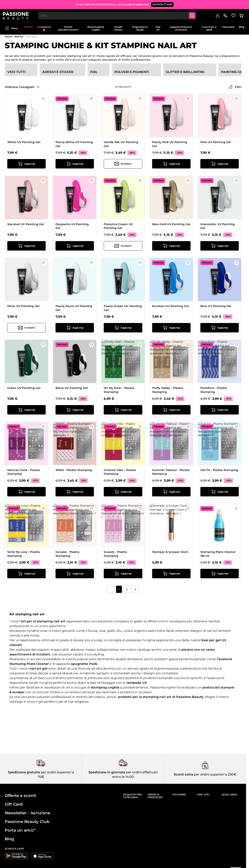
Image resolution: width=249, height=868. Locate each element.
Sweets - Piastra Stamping (115, 554)
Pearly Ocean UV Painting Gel (123, 308)
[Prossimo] (135, 589)
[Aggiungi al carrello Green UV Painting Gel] (26, 410)
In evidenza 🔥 (44, 28)
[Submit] (195, 15)
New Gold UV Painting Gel (171, 224)
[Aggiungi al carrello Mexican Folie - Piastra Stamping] (26, 492)
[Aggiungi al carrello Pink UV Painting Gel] (220, 164)
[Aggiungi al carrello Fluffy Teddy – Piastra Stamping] (171, 410)
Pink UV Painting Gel (216, 142)
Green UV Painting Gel (24, 388)
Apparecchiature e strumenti (181, 28)
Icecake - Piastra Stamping (67, 554)
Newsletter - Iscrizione (27, 813)
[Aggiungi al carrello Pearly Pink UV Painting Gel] (171, 164)
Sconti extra (183, 774)
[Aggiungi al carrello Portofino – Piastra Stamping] (220, 410)
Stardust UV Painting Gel (26, 224)
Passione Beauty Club (27, 822)
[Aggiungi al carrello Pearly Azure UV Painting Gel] (75, 328)
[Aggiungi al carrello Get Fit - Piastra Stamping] (220, 492)
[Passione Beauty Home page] (18, 15)
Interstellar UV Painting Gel (218, 226)
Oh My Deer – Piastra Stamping (119, 390)
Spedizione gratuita (24, 772)
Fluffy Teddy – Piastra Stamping (168, 390)
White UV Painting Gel (24, 142)
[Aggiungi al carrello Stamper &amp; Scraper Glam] (171, 574)
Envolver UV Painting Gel (170, 306)
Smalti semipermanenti (68, 28)
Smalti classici (118, 28)
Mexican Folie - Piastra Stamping (24, 472)
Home (8, 37)
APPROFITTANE (162, 4)
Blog (242, 27)
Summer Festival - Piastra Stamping (171, 472)
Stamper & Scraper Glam (170, 552)
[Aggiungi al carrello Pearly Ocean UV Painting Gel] (123, 328)
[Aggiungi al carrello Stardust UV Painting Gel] (26, 246)
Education (228, 27)
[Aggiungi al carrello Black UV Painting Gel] (75, 410)
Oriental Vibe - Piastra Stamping (120, 472)
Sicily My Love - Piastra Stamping (24, 554)
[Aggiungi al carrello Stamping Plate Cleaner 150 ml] (220, 574)
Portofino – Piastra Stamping (214, 390)
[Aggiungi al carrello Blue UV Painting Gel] (220, 328)
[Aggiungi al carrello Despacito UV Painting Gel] (75, 246)
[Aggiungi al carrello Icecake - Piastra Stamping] (75, 574)
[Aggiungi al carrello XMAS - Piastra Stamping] (75, 492)
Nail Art (19, 37)
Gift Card (14, 804)
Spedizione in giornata (107, 772)
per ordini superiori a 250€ (215, 774)
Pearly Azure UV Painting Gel (74, 308)
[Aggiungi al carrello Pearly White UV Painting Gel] (75, 164)
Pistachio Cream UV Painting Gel (118, 226)
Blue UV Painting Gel (216, 306)
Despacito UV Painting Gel (72, 226)
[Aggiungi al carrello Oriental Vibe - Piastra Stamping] (123, 492)
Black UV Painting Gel (72, 388)
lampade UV (137, 683)
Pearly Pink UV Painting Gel (170, 144)
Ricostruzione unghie (96, 28)
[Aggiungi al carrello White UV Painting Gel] (26, 164)
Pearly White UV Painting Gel (74, 144)
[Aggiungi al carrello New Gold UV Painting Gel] (171, 246)
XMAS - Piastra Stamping (74, 470)
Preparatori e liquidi (140, 28)
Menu (11, 28)
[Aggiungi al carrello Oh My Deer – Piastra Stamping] (123, 410)
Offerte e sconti (20, 796)
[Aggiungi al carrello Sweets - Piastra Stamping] (123, 574)
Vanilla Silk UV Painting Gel (121, 144)
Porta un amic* (20, 830)
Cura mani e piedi (209, 28)
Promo (28, 27)
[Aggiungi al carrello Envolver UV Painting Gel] (171, 328)
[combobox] (119, 15)
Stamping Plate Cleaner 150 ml (218, 554)
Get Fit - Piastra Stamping (219, 470)
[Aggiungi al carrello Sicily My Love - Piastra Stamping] (26, 574)
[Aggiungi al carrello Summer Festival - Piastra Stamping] (171, 492)
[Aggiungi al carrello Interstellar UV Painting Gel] (220, 246)
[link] (111, 589)
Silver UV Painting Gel (23, 306)
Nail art (158, 28)
